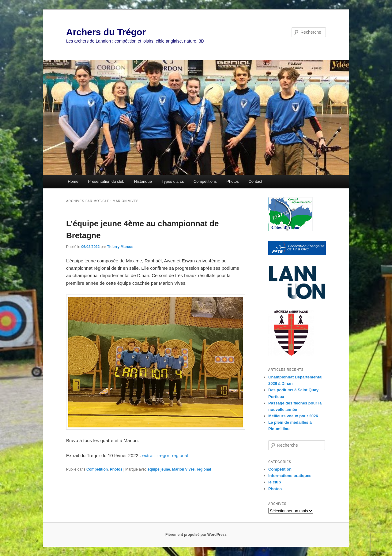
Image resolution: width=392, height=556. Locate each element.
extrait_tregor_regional (165, 455)
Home (73, 181)
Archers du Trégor (106, 32)
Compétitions (205, 181)
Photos (232, 181)
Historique (143, 181)
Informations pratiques (290, 476)
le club (275, 482)
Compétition (97, 469)
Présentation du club (106, 181)
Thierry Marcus (120, 247)
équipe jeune (159, 469)
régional (204, 469)
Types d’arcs (173, 181)
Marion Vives (183, 469)
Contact (255, 181)
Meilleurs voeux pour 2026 (293, 416)
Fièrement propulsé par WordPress (196, 535)
